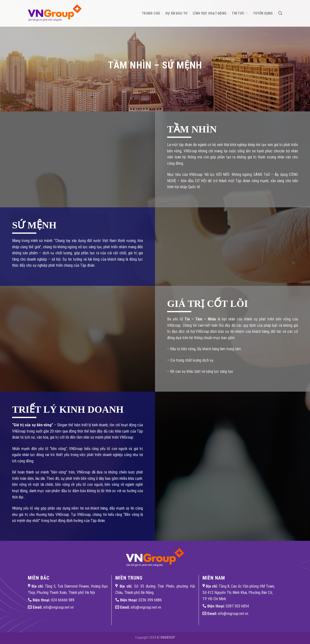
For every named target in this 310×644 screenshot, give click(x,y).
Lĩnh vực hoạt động (210, 13)
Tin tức (240, 13)
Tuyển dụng (263, 13)
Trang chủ (151, 13)
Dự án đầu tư (176, 13)
